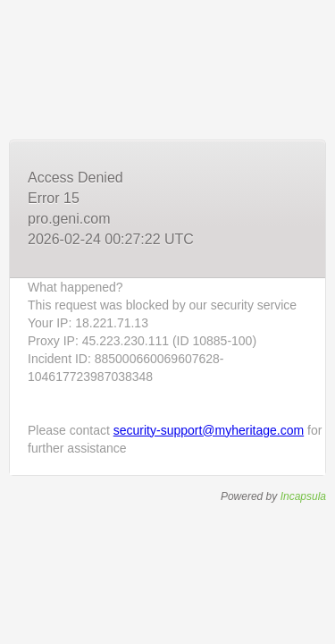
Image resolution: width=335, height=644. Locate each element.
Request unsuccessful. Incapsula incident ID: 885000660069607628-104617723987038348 (167, 322)
